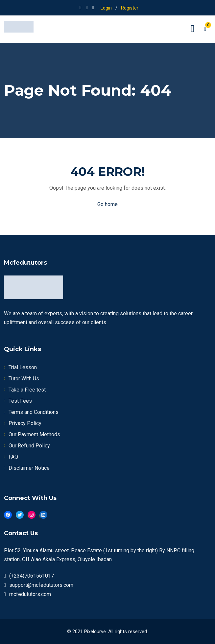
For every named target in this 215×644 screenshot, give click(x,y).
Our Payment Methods (34, 434)
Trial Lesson (23, 367)
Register (130, 8)
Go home (107, 204)
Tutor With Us (24, 379)
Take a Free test (27, 390)
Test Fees (20, 401)
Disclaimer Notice (29, 468)
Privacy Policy (25, 423)
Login (106, 8)
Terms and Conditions (34, 412)
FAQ (13, 457)
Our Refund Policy (29, 446)
